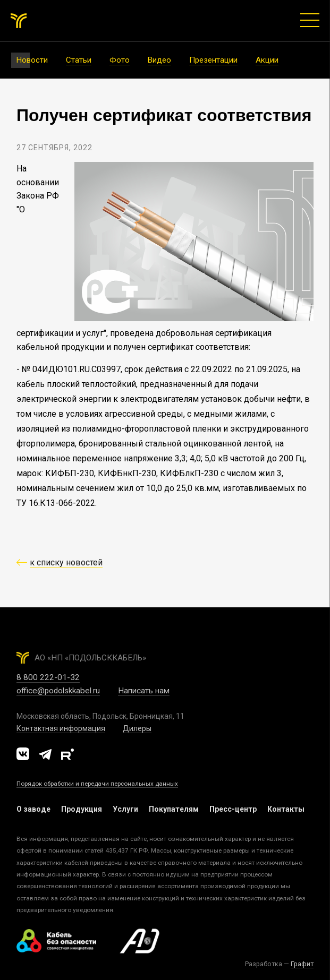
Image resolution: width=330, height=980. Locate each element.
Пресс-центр (233, 809)
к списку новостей (66, 562)
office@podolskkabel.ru (58, 691)
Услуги (125, 809)
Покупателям (174, 809)
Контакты (286, 809)
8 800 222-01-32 (48, 677)
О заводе (33, 809)
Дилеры (137, 728)
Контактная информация (61, 728)
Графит (302, 964)
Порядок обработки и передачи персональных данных (97, 784)
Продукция (82, 809)
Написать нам (144, 691)
